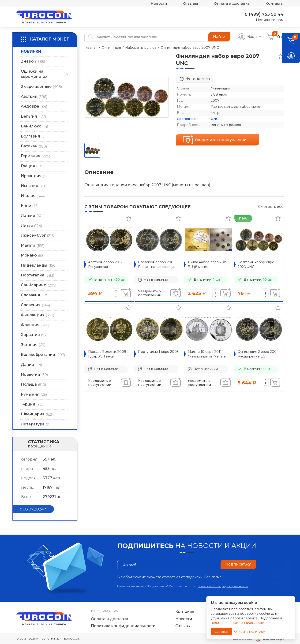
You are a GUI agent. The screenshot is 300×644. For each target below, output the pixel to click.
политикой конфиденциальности (223, 586)
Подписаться (238, 564)
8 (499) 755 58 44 (264, 14)
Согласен (221, 632)
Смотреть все (271, 207)
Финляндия (111, 48)
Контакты (275, 3)
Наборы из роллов (141, 48)
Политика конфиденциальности (123, 626)
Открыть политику (249, 632)
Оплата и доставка (232, 3)
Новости (159, 3)
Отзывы (191, 3)
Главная (91, 48)
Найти (219, 37)
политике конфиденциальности (238, 623)
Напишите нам (270, 20)
